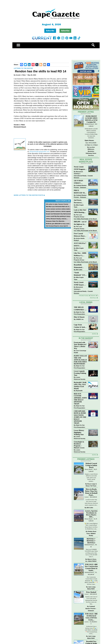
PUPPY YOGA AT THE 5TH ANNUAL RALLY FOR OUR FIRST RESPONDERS (80, 360)
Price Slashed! (91, 592)
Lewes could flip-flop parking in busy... (58, 216)
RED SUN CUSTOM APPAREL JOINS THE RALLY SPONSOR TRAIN (80, 399)
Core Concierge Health (80, 352)
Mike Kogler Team (79, 206)
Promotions (84, 296)
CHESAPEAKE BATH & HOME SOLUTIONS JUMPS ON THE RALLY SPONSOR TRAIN (80, 417)
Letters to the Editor (23, 68)
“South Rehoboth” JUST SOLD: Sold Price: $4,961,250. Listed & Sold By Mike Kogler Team (80, 274)
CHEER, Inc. (80, 319)
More (94, 334)
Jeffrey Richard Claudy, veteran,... (57, 219)
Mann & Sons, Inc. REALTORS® (91, 560)
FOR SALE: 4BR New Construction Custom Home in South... (91, 567)
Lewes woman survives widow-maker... (58, 209)
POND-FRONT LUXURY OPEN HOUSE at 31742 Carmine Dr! (91, 119)
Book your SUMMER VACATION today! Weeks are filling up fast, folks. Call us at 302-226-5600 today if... (91, 553)
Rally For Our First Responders (79, 313)
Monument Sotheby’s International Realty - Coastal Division (83, 175)
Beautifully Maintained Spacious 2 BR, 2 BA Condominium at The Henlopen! (80, 266)
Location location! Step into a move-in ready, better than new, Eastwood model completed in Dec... (91, 502)
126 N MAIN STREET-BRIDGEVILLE (80, 182)
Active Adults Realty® (79, 239)
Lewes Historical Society (80, 378)
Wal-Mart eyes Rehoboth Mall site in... (58, 206)
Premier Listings (86, 459)
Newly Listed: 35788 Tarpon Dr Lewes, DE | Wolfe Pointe (80, 284)
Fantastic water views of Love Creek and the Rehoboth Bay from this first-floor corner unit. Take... (91, 600)
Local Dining (86, 302)
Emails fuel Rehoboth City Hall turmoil (58, 214)
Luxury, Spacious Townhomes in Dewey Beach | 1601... (91, 514)
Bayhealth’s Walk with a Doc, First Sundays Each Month (80, 385)
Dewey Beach (88, 469)
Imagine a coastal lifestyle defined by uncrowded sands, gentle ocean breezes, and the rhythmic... (91, 478)
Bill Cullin (79, 270)
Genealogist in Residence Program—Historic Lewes (79, 445)
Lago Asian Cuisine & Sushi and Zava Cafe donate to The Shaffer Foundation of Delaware (80, 326)
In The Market (86, 338)
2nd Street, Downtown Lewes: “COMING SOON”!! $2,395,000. (78, 202)
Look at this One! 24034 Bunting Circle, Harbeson (80, 211)
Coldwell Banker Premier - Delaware (80, 186)
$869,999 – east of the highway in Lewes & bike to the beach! (80, 223)
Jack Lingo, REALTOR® (92, 588)
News (93, 296)
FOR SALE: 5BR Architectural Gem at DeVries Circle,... (91, 617)
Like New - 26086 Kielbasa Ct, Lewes (80, 254)
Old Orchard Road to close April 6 (57, 226)
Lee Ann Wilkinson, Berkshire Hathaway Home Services (91, 151)
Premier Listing (86, 112)
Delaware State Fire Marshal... (55, 221)
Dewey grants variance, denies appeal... (59, 211)
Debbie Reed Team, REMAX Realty (91, 533)
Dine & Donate (79, 317)
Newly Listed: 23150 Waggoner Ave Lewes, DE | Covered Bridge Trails (80, 168)
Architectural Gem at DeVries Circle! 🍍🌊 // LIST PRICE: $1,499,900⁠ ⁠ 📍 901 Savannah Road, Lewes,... (91, 630)
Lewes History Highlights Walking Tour (79, 432)
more (94, 455)
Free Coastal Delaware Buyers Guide (80, 235)
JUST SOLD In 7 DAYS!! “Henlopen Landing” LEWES (80, 245)
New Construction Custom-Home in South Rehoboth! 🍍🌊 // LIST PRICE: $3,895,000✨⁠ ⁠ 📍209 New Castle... (91, 581)
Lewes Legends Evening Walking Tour (80, 373)
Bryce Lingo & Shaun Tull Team (91, 485)
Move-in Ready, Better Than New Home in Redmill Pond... (91, 492)
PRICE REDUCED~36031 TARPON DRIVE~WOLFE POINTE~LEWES (80, 192)
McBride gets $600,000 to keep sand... (58, 224)
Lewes (87, 497)
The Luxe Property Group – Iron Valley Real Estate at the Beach (85, 217)
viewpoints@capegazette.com (39, 152)
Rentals (93, 298)
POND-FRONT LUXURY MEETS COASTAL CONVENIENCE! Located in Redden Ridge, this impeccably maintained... (91, 133)
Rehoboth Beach (89, 124)
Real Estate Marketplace (86, 161)
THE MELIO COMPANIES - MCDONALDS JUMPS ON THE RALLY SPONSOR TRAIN (80, 309)
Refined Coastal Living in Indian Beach (91, 465)
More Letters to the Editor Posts (29, 195)
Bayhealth (79, 391)
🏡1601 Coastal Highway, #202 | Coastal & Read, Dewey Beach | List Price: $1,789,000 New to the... (91, 526)
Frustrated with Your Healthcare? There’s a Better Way (80, 345)
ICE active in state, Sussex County (57, 204)
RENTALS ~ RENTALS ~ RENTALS (91, 541)
